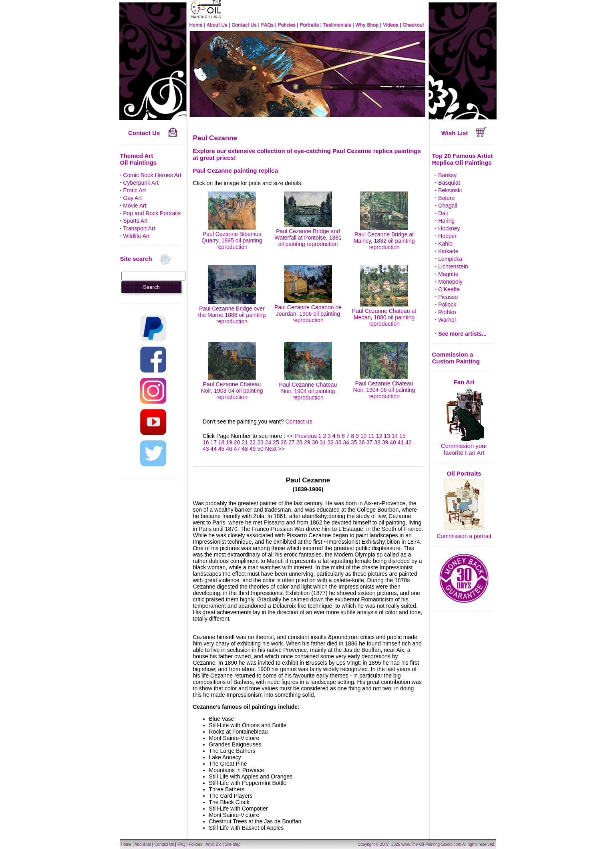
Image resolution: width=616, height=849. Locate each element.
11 (371, 436)
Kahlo (445, 244)
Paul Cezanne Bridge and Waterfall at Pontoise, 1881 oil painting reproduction (308, 234)
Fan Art (464, 382)
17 (213, 442)
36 (362, 442)
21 (245, 442)
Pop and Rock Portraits (152, 213)
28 (300, 442)
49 (253, 449)
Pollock (447, 305)
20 (237, 442)
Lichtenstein (453, 266)
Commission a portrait (464, 536)
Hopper (447, 236)
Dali (443, 213)
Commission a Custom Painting (456, 358)
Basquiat (449, 183)
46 (229, 449)
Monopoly (450, 282)
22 (253, 442)
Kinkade (448, 251)
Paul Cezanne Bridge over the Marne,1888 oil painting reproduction (232, 312)
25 (276, 442)
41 (401, 442)
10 (364, 436)
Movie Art (135, 206)
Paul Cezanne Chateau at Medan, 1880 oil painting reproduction (384, 314)
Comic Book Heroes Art (152, 175)
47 (237, 449)
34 (346, 442)
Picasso (448, 297)
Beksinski (450, 190)
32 (330, 442)
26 (284, 442)
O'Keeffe (449, 289)
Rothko (447, 312)
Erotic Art (134, 190)
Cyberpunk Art (141, 183)
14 (395, 436)
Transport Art (139, 228)
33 (338, 442)
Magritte (448, 274)
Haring (446, 221)
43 (206, 449)
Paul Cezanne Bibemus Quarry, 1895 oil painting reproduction (232, 237)
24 (268, 442)
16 (206, 442)
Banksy (447, 175)
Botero (446, 198)
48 (245, 449)
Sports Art (135, 221)
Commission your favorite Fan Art (464, 449)
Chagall (448, 206)
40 (393, 442)
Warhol (447, 320)
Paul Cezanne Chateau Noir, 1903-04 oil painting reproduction (232, 387)
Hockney (449, 228)
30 (315, 442)
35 (354, 442)
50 (260, 449)
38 (377, 442)
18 (221, 442)
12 (379, 436)
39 (385, 442)
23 (260, 442)
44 (213, 449)
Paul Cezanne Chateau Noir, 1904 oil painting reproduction (308, 388)
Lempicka (450, 259)
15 (403, 436)
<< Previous (303, 436)
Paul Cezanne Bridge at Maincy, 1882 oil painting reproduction (384, 238)
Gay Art (132, 198)
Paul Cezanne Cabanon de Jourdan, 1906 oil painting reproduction (308, 311)
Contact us (299, 421)
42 (409, 442)
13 (387, 436)
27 (292, 442)
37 (370, 442)
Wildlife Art (136, 236)
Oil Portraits (464, 473)
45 (221, 449)
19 (229, 442)
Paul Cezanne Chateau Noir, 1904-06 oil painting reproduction (384, 387)
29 (307, 442)
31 (323, 442)
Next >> (275, 449)
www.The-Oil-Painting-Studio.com (431, 844)
